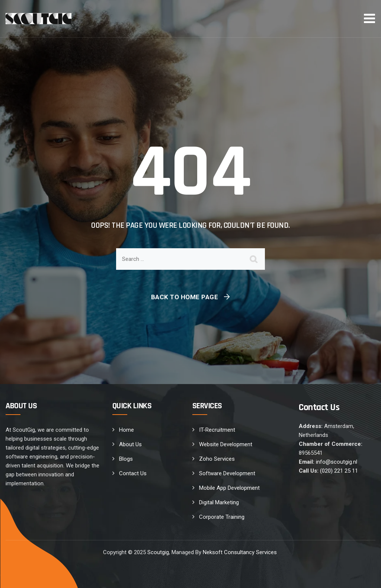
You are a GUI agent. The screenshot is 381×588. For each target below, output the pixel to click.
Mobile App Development (229, 488)
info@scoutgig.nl (337, 462)
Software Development (227, 473)
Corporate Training (222, 517)
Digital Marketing (219, 502)
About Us (130, 444)
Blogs (126, 459)
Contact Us (133, 473)
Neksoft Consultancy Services (241, 552)
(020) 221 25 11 (339, 471)
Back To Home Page (185, 297)
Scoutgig (158, 552)
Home (127, 430)
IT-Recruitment (217, 430)
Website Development (226, 444)
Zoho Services (217, 459)
